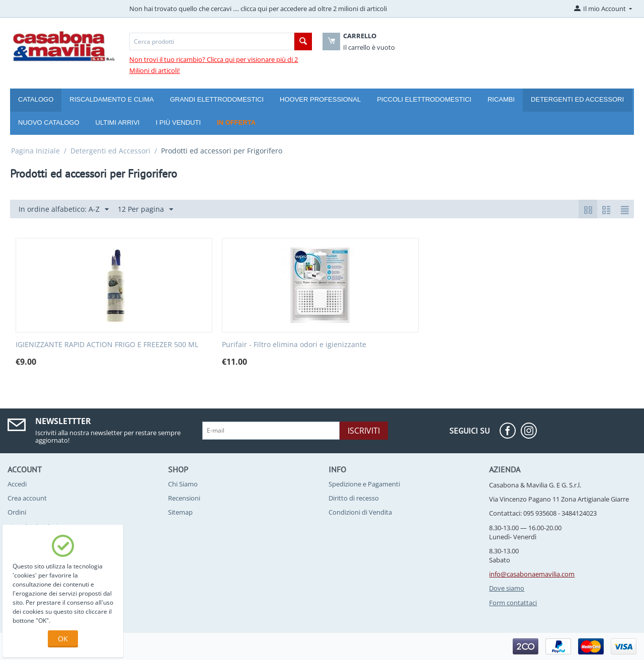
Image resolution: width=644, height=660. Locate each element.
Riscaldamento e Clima (111, 99)
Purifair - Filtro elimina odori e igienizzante (294, 345)
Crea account (27, 498)
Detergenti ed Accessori (577, 99)
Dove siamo (507, 588)
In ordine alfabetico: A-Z (64, 210)
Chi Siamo (183, 484)
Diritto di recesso (354, 498)
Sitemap (180, 512)
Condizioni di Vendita (360, 512)
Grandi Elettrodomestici (217, 99)
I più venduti (178, 122)
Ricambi (501, 99)
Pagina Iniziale (35, 151)
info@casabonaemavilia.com (532, 574)
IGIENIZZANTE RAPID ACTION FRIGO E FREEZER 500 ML (107, 345)
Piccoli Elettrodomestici (424, 99)
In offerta (236, 122)
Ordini (17, 512)
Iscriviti (364, 431)
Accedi (17, 484)
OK (63, 639)
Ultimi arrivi (118, 122)
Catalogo (36, 99)
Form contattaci (513, 603)
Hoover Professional (320, 99)
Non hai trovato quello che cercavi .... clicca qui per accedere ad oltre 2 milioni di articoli (258, 9)
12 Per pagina (145, 210)
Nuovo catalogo (49, 122)
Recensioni (184, 498)
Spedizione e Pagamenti (364, 484)
